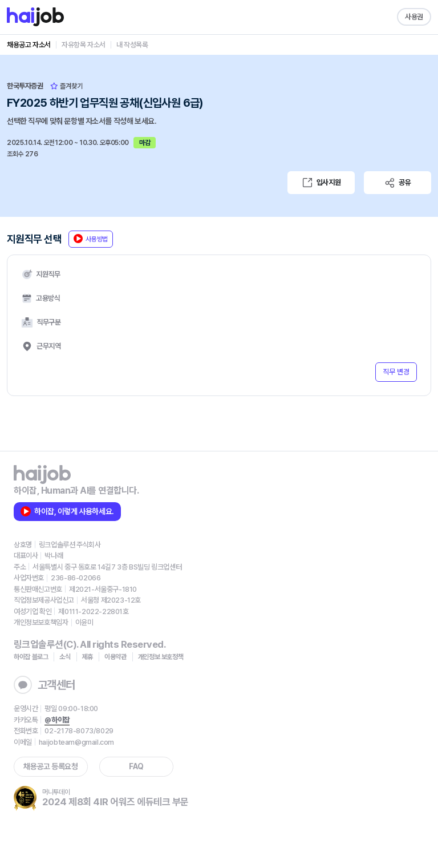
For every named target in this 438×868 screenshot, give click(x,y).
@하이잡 (57, 720)
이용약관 (115, 657)
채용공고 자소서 (29, 45)
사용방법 (91, 239)
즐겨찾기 (66, 86)
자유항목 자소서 (84, 45)
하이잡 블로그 (31, 657)
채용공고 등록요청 (50, 766)
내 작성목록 (132, 45)
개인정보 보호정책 (161, 657)
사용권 (414, 17)
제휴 (88, 657)
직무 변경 (396, 372)
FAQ (136, 766)
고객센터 (44, 685)
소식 (65, 657)
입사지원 (321, 183)
